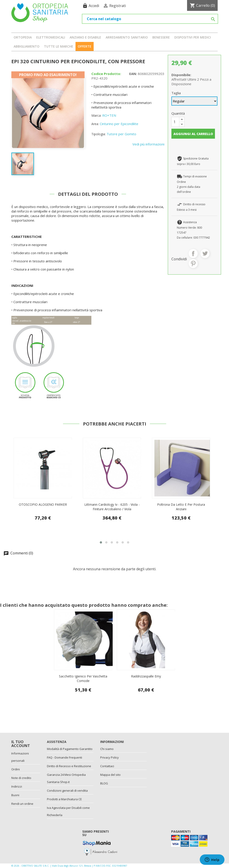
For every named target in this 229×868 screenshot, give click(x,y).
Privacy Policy (110, 757)
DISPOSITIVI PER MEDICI (193, 37)
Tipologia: (99, 134)
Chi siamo (107, 749)
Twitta (205, 254)
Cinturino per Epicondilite (119, 124)
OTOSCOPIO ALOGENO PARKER (112, 504)
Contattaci (107, 766)
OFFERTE (85, 46)
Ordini (16, 769)
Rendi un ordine (22, 804)
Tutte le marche (59, 46)
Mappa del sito (110, 775)
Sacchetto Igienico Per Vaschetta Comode (83, 678)
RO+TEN (109, 115)
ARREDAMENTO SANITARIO (127, 37)
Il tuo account (21, 744)
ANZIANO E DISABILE (85, 37)
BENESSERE (161, 37)
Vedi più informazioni (148, 144)
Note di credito (21, 778)
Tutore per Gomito (121, 134)
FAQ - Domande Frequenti (65, 757)
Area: (95, 124)
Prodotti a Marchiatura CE (64, 799)
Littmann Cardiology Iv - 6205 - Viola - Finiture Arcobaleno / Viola (181, 507)
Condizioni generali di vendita (67, 791)
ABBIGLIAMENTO (27, 46)
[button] (101, 542)
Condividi (193, 254)
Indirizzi (17, 786)
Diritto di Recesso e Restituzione (69, 766)
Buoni (15, 795)
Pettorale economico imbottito (43, 504)
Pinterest (193, 264)
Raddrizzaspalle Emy (146, 676)
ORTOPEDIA (23, 37)
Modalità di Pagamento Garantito (70, 749)
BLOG (104, 783)
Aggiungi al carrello (193, 134)
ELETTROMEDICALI (51, 37)
